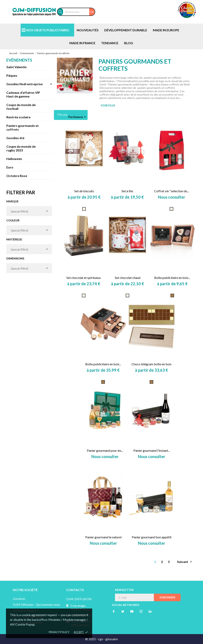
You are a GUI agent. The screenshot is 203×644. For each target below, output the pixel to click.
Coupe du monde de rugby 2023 (21, 148)
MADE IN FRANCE (82, 43)
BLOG (129, 43)
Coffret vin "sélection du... (171, 191)
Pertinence (77, 117)
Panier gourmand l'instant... (152, 450)
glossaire (112, 639)
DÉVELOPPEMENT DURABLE (126, 30)
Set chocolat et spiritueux (84, 278)
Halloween (14, 159)
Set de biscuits (84, 191)
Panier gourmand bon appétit (152, 537)
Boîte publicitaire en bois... (172, 278)
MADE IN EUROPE (166, 30)
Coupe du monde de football (21, 107)
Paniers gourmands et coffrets (23, 127)
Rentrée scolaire (18, 117)
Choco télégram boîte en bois (151, 364)
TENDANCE (110, 43)
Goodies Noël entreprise (24, 84)
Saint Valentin (16, 67)
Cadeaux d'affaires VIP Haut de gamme (23, 94)
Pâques (12, 75)
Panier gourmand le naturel (103, 537)
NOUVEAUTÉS (88, 30)
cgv (101, 639)
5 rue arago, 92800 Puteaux (80, 607)
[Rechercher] (79, 12)
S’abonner (167, 597)
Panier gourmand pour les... (105, 450)
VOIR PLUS (108, 105)
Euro (10, 167)
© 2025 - (92, 639)
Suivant (185, 562)
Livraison (19, 599)
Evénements (19, 60)
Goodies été (15, 138)
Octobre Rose (17, 176)
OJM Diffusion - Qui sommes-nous (36, 604)
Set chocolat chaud (128, 278)
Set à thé (127, 191)
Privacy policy (59, 632)
